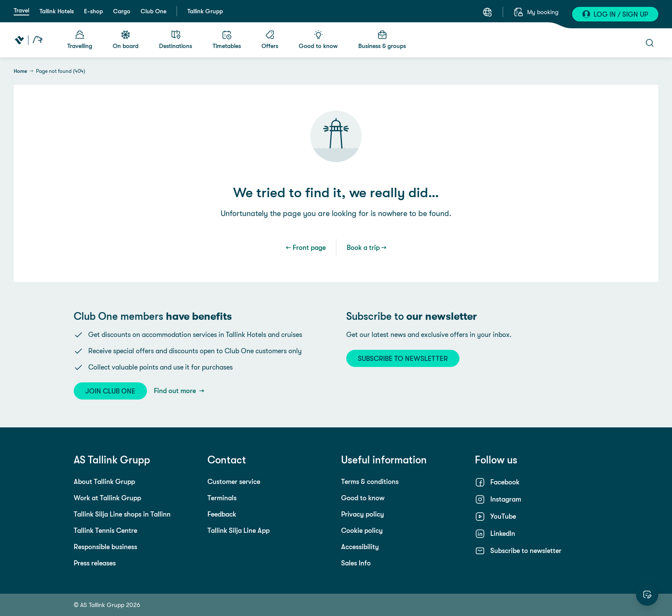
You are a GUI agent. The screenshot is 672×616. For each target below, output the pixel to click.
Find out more (176, 391)
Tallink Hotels (57, 11)
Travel (21, 10)
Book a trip (363, 248)
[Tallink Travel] (28, 40)
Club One (153, 11)
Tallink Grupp (205, 11)
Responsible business (105, 547)
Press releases (95, 563)
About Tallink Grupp (104, 482)
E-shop (93, 11)
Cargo (122, 11)
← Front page (306, 248)
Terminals (222, 498)
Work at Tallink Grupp (107, 498)
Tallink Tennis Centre (105, 530)
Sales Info (356, 563)
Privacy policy (363, 514)
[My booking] (536, 12)
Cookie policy (362, 530)
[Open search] (650, 43)
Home (20, 71)
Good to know (363, 498)
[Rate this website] (647, 595)
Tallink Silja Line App (238, 530)
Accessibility (360, 547)
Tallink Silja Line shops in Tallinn (122, 514)
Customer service (234, 482)
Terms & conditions (370, 482)
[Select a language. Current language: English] (487, 12)
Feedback (222, 514)
